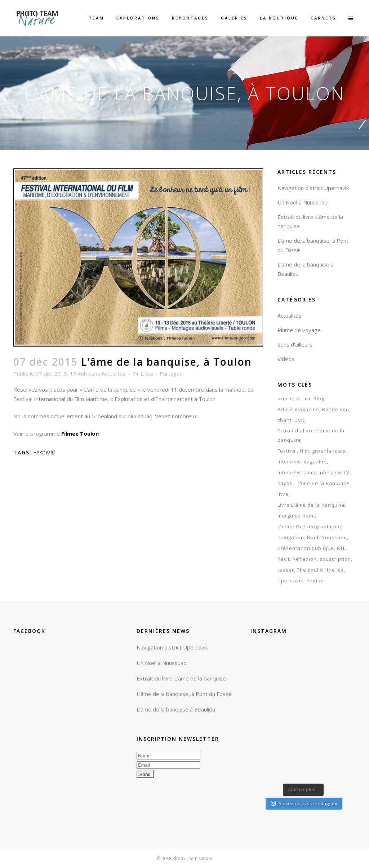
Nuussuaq (334, 537)
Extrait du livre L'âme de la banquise (311, 435)
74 (143, 374)
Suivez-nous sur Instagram (304, 803)
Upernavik (290, 581)
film (304, 451)
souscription (335, 559)
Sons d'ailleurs (295, 344)
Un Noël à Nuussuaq (303, 202)
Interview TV (334, 472)
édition (315, 581)
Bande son (336, 409)
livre (283, 494)
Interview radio (297, 472)
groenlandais (329, 451)
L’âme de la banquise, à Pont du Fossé (184, 694)
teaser (286, 570)
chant (284, 420)
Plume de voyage (299, 330)
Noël (313, 537)
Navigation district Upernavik (313, 188)
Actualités (114, 374)
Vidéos (286, 359)
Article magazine (298, 409)
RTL (341, 548)
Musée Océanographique (309, 526)
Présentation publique (306, 548)
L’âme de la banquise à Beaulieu (176, 709)
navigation (291, 537)
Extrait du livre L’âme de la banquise (181, 678)
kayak (285, 483)
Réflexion (305, 559)
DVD (300, 420)
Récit (284, 559)
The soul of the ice (320, 570)
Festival (44, 452)
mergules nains (297, 516)
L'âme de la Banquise (323, 483)
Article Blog (310, 398)
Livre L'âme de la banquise (311, 505)
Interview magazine (302, 462)
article (285, 398)
